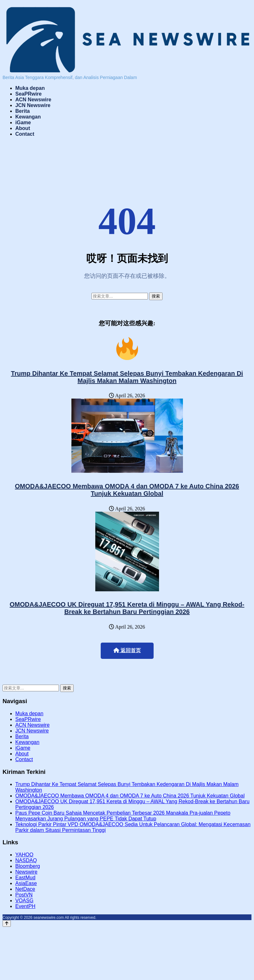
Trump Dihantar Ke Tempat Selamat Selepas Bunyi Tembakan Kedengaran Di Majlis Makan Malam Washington (127, 377)
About (23, 128)
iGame (23, 122)
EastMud (25, 878)
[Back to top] (7, 923)
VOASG (24, 901)
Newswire (26, 872)
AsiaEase (26, 883)
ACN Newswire (33, 100)
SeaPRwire (29, 94)
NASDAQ (26, 860)
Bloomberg (28, 866)
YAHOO (24, 855)
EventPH (25, 906)
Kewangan (28, 117)
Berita (22, 111)
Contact (25, 134)
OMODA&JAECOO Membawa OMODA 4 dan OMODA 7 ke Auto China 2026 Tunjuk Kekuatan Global (127, 490)
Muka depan (30, 88)
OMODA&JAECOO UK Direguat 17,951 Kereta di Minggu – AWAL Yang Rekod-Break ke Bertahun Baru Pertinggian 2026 (127, 608)
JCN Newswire (33, 105)
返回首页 (127, 650)
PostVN (24, 895)
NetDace (25, 889)
